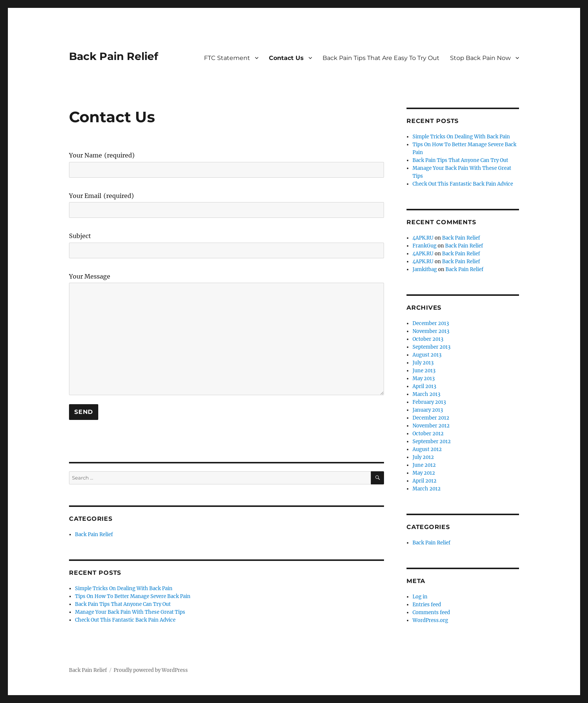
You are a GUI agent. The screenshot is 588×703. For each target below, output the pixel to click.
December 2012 (431, 418)
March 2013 (426, 394)
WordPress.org (430, 620)
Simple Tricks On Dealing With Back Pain (124, 588)
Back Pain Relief (114, 56)
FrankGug (424, 246)
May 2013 (424, 378)
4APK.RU (423, 238)
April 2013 (424, 386)
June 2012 (424, 465)
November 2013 (431, 331)
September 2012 (432, 441)
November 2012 (431, 426)
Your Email (101, 196)
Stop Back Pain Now (480, 58)
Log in (420, 597)
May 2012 (424, 473)
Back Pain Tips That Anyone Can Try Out (123, 604)
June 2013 (424, 371)
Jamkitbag (425, 269)
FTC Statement (227, 58)
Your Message (90, 277)
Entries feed (427, 605)
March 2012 (427, 489)
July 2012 (423, 457)
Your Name (102, 156)
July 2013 (423, 363)
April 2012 (424, 481)
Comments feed (431, 612)
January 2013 (428, 410)
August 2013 (427, 355)
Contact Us (286, 58)
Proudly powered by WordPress (151, 670)
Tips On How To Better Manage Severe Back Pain (133, 596)
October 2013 (428, 339)
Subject (80, 236)
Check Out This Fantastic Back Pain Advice (125, 620)
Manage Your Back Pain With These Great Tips (130, 612)
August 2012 (427, 449)
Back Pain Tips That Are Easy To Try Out (381, 58)
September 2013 (431, 347)
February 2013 (429, 402)
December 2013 (431, 323)
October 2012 (428, 434)
